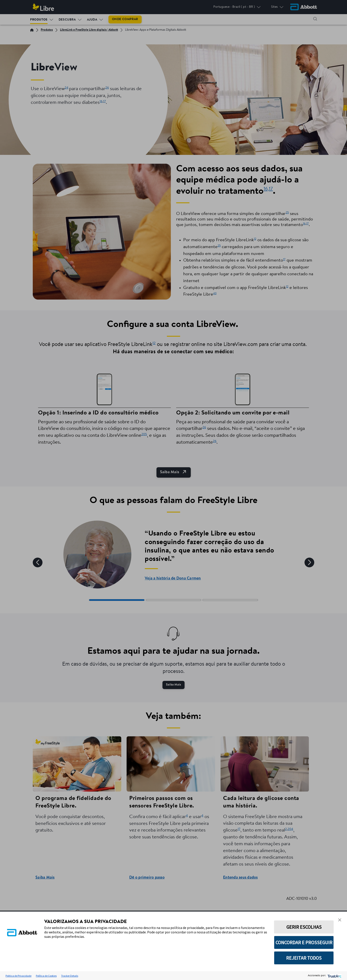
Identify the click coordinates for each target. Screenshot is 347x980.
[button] (340, 920)
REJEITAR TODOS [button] (304, 958)
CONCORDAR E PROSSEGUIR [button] (304, 942)
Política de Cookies (46, 976)
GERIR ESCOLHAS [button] (304, 927)
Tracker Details (70, 976)
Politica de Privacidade (18, 976)
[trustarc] (334, 976)
